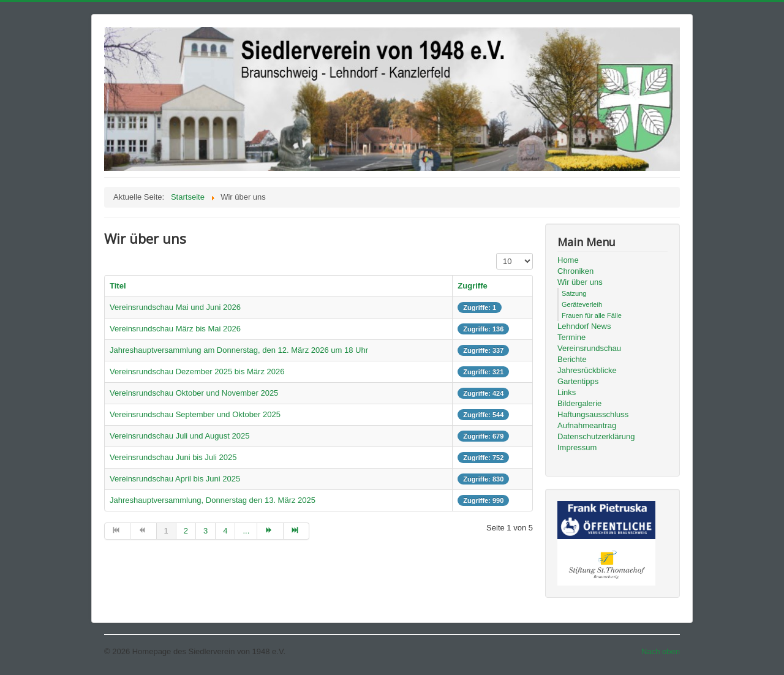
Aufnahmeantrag (587, 425)
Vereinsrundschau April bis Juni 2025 (175, 479)
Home (568, 260)
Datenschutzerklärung (596, 436)
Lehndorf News (584, 326)
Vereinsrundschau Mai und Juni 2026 (175, 307)
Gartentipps (578, 381)
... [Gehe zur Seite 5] (246, 531)
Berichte (572, 359)
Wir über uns (580, 282)
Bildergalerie (579, 403)
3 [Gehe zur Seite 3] (205, 531)
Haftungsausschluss (593, 414)
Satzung (574, 293)
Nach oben (661, 651)
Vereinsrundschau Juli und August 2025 (179, 436)
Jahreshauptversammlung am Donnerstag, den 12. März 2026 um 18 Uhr (239, 350)
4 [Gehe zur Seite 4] (225, 531)
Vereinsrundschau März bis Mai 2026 (175, 329)
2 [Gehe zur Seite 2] (186, 531)
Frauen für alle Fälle (592, 315)
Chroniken (575, 271)
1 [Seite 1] (166, 531)
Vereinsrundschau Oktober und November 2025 (194, 393)
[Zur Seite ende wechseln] (296, 531)
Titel (118, 286)
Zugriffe (472, 286)
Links (567, 392)
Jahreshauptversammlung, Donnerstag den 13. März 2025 (213, 500)
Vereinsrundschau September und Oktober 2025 (195, 414)
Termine (571, 337)
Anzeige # (496, 253)
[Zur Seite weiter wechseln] (270, 531)
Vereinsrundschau (589, 348)
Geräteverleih (582, 304)
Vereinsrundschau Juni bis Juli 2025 (173, 457)
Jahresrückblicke (587, 370)
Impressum (577, 447)
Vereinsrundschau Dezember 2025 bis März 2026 (197, 371)
